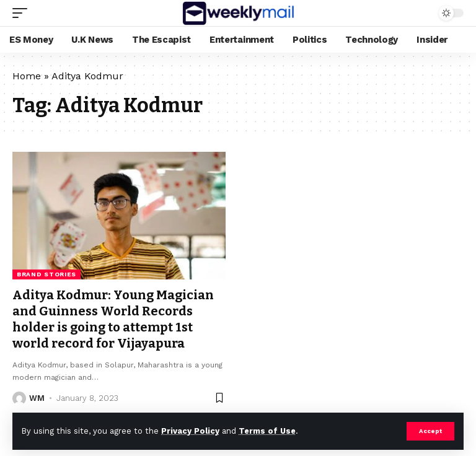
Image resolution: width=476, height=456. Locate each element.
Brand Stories (46, 274)
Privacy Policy (190, 431)
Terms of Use (267, 431)
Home (27, 76)
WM (37, 398)
